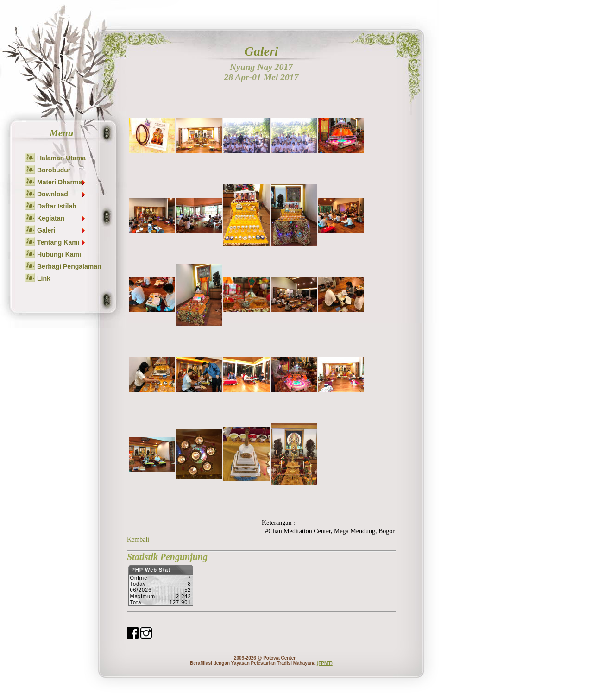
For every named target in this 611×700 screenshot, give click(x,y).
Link (44, 278)
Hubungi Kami (59, 254)
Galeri (62, 230)
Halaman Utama (61, 158)
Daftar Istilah (57, 206)
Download (62, 194)
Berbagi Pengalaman (69, 266)
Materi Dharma (62, 182)
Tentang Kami (62, 242)
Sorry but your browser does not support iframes (161, 588)
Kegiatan (62, 218)
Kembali (138, 539)
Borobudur (54, 170)
